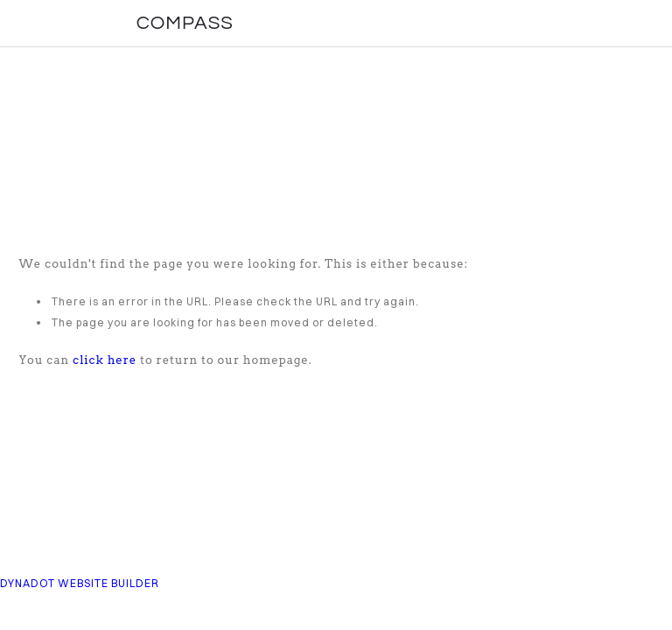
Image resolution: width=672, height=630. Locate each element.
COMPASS (185, 23)
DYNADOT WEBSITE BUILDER (80, 583)
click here (105, 360)
